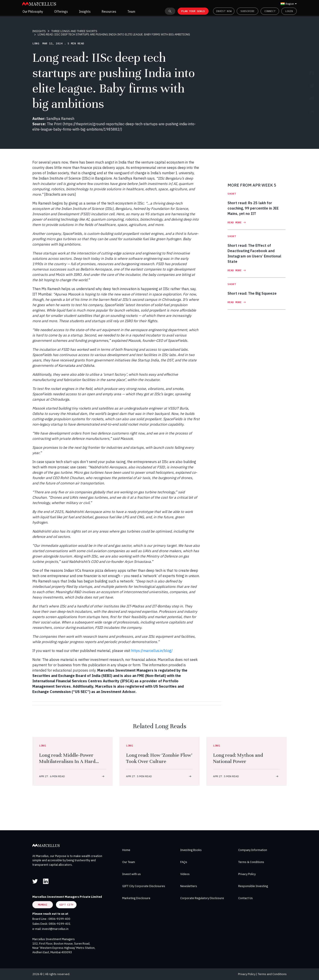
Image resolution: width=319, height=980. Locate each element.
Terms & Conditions (251, 862)
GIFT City (66, 905)
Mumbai (43, 905)
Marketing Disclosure (136, 898)
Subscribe (248, 11)
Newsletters (189, 886)
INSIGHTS (39, 31)
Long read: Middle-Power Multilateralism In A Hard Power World (67, 761)
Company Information (253, 850)
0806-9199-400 (59, 919)
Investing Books (191, 850)
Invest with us (132, 874)
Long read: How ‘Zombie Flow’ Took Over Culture (159, 758)
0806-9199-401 (60, 924)
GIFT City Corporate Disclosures (144, 886)
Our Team (129, 862)
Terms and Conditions (272, 974)
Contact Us (245, 898)
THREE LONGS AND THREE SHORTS (74, 31)
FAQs (184, 862)
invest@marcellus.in (55, 929)
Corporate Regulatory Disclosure (202, 898)
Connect (270, 11)
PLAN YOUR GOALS (193, 11)
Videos (185, 874)
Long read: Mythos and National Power (238, 758)
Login (289, 11)
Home (126, 850)
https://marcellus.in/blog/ (152, 651)
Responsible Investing (253, 886)
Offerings (61, 12)
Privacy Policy (247, 874)
